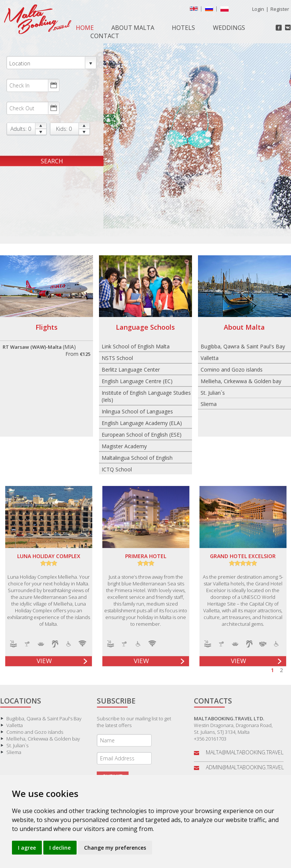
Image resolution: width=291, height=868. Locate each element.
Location (51, 63)
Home (85, 28)
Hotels (183, 28)
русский (211, 10)
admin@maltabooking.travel (245, 767)
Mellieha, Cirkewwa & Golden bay (241, 381)
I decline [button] (60, 848)
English (195, 10)
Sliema (209, 404)
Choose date (53, 85)
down (41, 132)
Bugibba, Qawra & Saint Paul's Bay (243, 346)
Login (258, 9)
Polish (226, 10)
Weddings (229, 28)
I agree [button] (27, 848)
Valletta (210, 358)
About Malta (133, 28)
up (41, 126)
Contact (105, 36)
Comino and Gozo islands (232, 370)
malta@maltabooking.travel (245, 752)
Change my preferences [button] (115, 848)
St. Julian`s (213, 393)
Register (280, 9)
